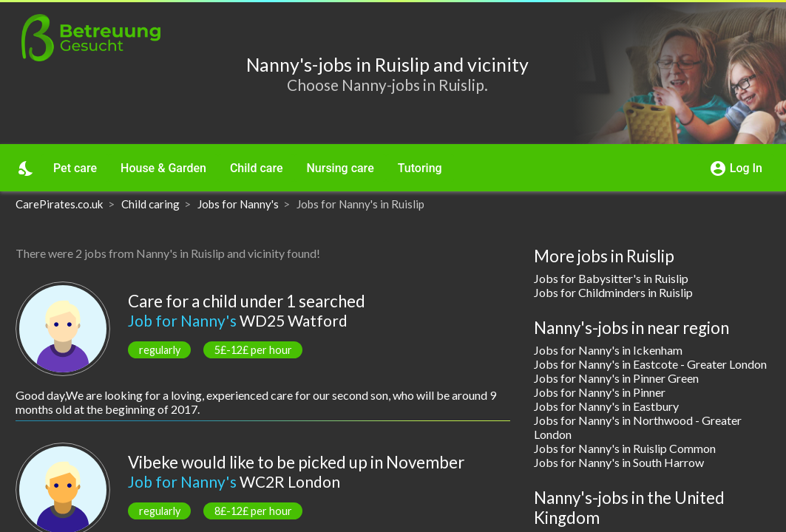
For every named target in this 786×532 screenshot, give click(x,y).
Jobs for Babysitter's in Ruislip (611, 278)
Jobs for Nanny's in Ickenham (608, 350)
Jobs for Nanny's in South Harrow (619, 462)
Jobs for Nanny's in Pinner (600, 392)
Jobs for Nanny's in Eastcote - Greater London (650, 364)
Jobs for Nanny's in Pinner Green (616, 378)
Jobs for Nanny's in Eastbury (606, 406)
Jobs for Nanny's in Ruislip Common (625, 448)
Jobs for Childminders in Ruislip (613, 292)
